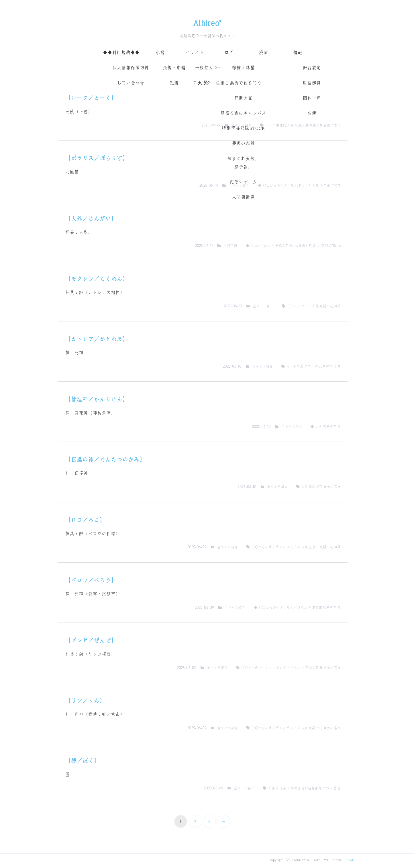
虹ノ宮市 (334, 125)
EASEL (351, 860)
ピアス (292, 306)
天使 (305, 125)
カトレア (293, 366)
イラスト (195, 53)
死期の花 (326, 306)
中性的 (281, 125)
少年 (323, 186)
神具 (337, 306)
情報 (298, 53)
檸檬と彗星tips (310, 246)
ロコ (290, 547)
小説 (160, 53)
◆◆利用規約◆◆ (121, 53)
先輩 (298, 125)
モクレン (305, 306)
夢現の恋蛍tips (286, 246)
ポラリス (305, 186)
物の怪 (295, 788)
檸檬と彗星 (318, 125)
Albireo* (207, 23)
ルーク (270, 125)
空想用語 (230, 246)
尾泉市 (314, 547)
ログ (229, 53)
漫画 (263, 53)
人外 (290, 125)
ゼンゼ (281, 668)
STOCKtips (259, 246)
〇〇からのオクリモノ (280, 186)
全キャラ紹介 (241, 125)
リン (290, 728)
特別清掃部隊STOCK (317, 788)
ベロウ (299, 608)
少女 (305, 547)
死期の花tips (331, 246)
